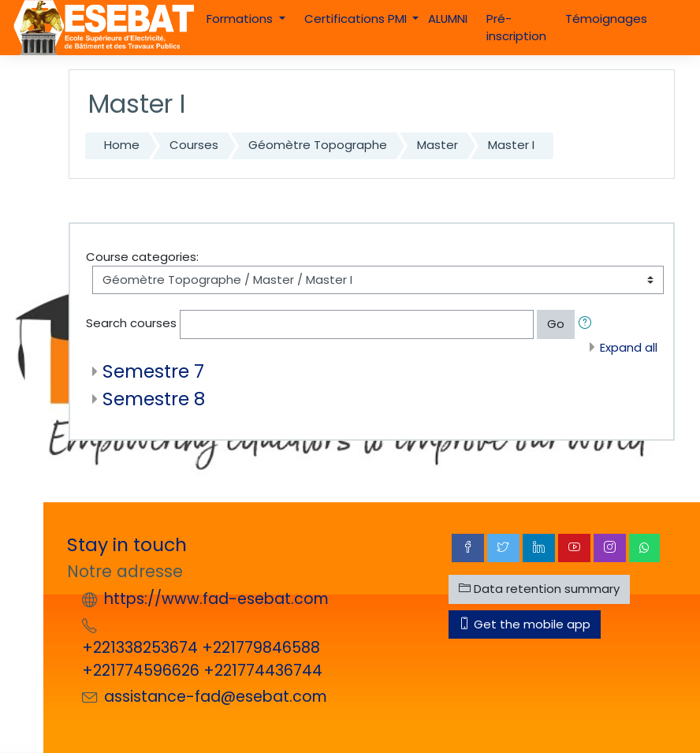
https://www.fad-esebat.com (216, 599)
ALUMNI (448, 19)
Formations (241, 19)
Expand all (629, 347)
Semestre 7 (153, 371)
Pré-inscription (516, 27)
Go (556, 324)
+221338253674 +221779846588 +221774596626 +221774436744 (202, 659)
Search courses (131, 323)
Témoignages (606, 19)
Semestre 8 (154, 399)
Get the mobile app (525, 624)
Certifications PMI (357, 19)
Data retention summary (539, 589)
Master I (511, 145)
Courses (194, 145)
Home (122, 145)
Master (438, 145)
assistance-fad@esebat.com (216, 697)
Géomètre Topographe (318, 145)
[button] (588, 324)
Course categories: (142, 257)
